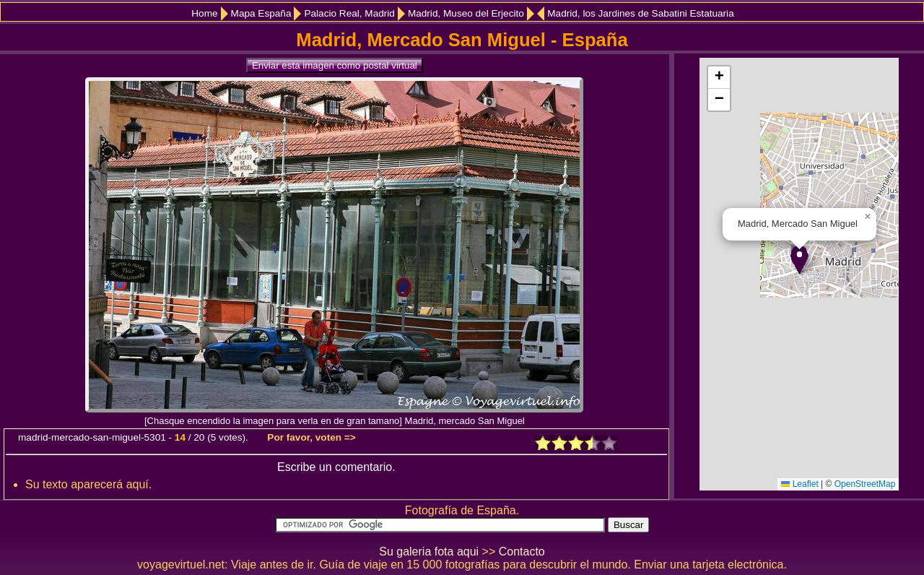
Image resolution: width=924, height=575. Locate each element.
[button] (799, 260)
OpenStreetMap (865, 484)
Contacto (522, 552)
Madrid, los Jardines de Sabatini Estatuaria (640, 13)
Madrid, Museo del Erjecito (466, 13)
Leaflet (799, 484)
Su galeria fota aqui (429, 552)
